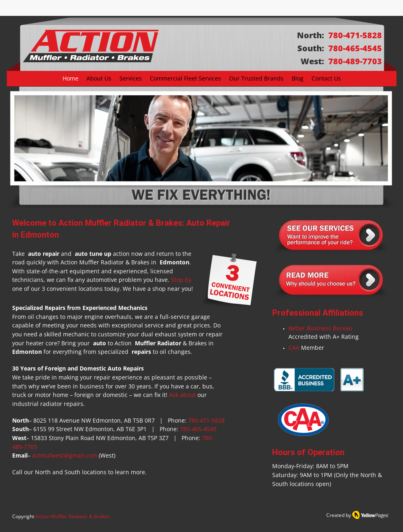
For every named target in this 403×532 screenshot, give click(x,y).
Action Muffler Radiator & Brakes (73, 516)
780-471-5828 (206, 420)
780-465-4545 (198, 429)
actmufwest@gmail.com (65, 455)
